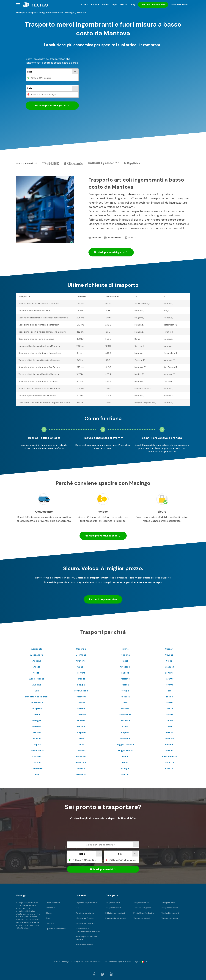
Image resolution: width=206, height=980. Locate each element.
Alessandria (37, 655)
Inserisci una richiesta (153, 5)
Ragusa (125, 733)
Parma (125, 685)
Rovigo (125, 768)
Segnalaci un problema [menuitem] (86, 903)
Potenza (125, 721)
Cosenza (81, 649)
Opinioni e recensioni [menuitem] (56, 929)
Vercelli (169, 744)
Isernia (81, 727)
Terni (169, 691)
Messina (81, 774)
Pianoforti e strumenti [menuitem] (116, 918)
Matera (81, 768)
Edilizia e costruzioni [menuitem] (115, 913)
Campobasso (37, 750)
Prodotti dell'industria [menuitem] (144, 913)
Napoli (125, 661)
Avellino (37, 685)
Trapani (169, 703)
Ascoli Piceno (37, 679)
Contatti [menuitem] (50, 923)
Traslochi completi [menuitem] (170, 913)
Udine (169, 727)
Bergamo (37, 709)
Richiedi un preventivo (103, 599)
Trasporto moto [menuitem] (141, 903)
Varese (169, 733)
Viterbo (169, 768)
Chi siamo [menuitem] (50, 908)
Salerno (125, 774)
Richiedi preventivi (52, 106)
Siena (169, 661)
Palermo (125, 679)
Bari (37, 691)
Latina (81, 739)
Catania (37, 762)
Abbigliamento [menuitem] (168, 903)
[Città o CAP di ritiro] (52, 78)
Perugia (125, 691)
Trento (169, 709)
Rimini (125, 756)
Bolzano (37, 727)
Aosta (37, 667)
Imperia (81, 721)
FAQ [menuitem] (133, 5)
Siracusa (169, 667)
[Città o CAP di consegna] (52, 94)
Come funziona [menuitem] (90, 5)
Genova (81, 703)
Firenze (81, 679)
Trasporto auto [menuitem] (113, 903)
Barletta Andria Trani (37, 697)
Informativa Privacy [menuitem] (85, 918)
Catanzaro (37, 768)
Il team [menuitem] (49, 913)
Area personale (179, 5)
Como (37, 774)
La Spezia (81, 733)
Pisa (125, 703)
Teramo (169, 685)
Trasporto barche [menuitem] (170, 908)
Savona (169, 655)
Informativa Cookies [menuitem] (85, 923)
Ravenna (125, 739)
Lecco (81, 744)
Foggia (81, 685)
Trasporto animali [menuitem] (142, 918)
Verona (169, 750)
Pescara (125, 697)
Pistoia (125, 709)
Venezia (169, 739)
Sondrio (169, 673)
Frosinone (81, 697)
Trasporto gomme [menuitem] (170, 918)
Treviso (169, 715)
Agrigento (37, 649)
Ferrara (81, 673)
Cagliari (37, 744)
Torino (169, 697)
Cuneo (81, 667)
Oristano (125, 667)
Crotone (81, 661)
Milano (125, 649)
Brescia (37, 733)
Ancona (37, 661)
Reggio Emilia (125, 750)
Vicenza (169, 762)
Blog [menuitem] (48, 918)
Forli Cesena (81, 691)
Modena (125, 655)
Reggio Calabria (125, 744)
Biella (37, 715)
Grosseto (81, 715)
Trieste (169, 721)
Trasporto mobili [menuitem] (113, 908)
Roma (125, 762)
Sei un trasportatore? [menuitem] (115, 5)
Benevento (37, 703)
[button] (18, 5)
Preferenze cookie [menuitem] (84, 945)
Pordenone (125, 715)
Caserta (37, 756)
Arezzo (37, 673)
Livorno (81, 750)
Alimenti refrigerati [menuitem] (142, 908)
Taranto (169, 679)
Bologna (37, 721)
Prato (125, 727)
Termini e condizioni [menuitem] (85, 913)
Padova (125, 673)
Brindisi (37, 739)
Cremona (81, 655)
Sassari (169, 649)
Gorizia (81, 709)
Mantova (81, 762)
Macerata (81, 756)
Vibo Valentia (169, 756)
